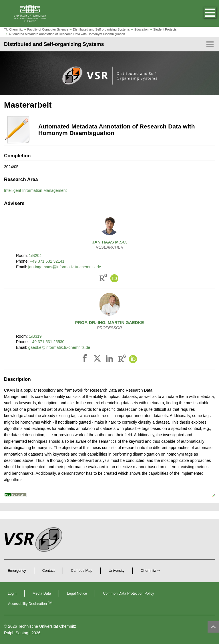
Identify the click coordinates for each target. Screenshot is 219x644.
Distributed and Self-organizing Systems (101, 29)
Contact (48, 571)
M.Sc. (110, 242)
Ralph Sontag (16, 633)
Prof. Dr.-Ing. (110, 322)
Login (12, 593)
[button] (204, 13)
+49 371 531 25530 (47, 342)
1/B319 (35, 336)
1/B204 (35, 255)
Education (142, 29)
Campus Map (82, 571)
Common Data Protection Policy (128, 593)
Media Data (42, 593)
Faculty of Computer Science (48, 29)
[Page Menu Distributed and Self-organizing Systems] (109, 44)
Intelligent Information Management (35, 190)
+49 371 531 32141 (47, 261)
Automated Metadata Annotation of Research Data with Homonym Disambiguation (67, 34)
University (117, 571)
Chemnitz (148, 571)
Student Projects (165, 29)
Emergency (17, 571)
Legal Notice (77, 593)
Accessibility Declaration (30, 604)
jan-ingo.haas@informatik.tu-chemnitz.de (65, 267)
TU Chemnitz (13, 29)
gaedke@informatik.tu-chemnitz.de (59, 347)
